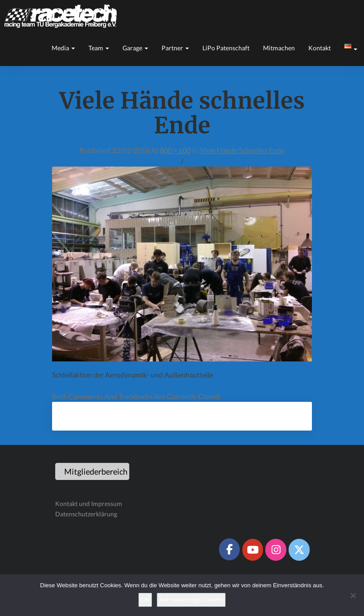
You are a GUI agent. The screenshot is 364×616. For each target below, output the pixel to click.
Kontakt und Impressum (89, 504)
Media (63, 48)
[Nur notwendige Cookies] (353, 595)
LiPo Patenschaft (226, 48)
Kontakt (320, 48)
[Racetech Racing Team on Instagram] (276, 550)
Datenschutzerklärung (86, 514)
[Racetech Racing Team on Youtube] (253, 550)
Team (99, 48)
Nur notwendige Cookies (191, 600)
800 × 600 (175, 150)
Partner (175, 48)
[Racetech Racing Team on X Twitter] (299, 550)
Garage (135, 48)
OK (145, 600)
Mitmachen (279, 48)
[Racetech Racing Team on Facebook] (229, 549)
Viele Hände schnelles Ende (242, 150)
